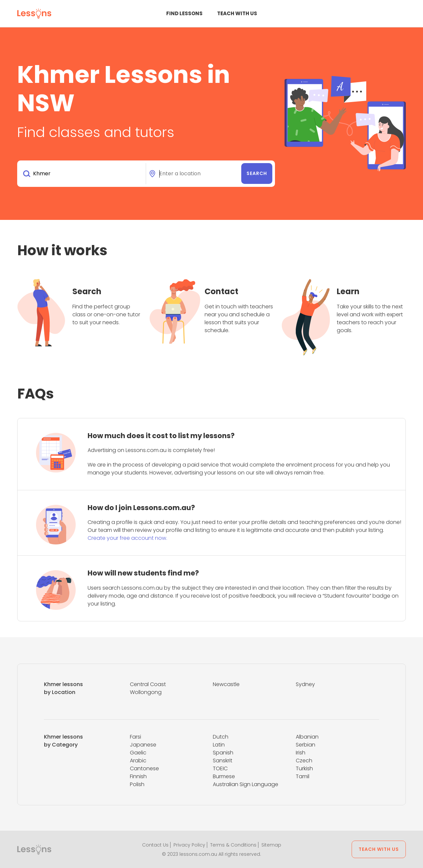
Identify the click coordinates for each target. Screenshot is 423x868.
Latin (219, 745)
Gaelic (138, 753)
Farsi (135, 737)
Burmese (224, 776)
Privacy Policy (189, 845)
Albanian (307, 737)
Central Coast (148, 684)
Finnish (138, 776)
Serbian (306, 745)
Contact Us (155, 845)
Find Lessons (184, 13)
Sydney (305, 684)
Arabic (138, 761)
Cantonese (144, 768)
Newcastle (226, 684)
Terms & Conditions (233, 845)
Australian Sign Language (246, 784)
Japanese (143, 745)
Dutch (221, 737)
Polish (137, 784)
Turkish (304, 768)
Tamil (303, 776)
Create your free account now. (127, 538)
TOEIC (220, 768)
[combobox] (83, 174)
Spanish (223, 753)
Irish (301, 753)
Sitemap (271, 845)
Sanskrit (223, 761)
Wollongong (146, 692)
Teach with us (237, 13)
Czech (304, 761)
